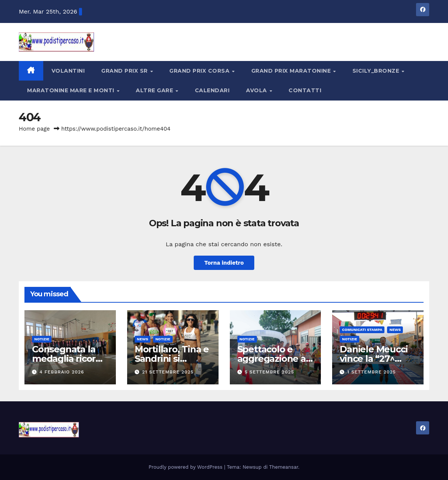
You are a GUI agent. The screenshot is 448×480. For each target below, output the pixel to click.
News (143, 339)
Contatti (305, 90)
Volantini (68, 71)
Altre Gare (155, 90)
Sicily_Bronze (377, 71)
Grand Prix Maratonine (292, 71)
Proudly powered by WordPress (186, 467)
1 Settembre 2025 (371, 372)
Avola (257, 90)
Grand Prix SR (125, 71)
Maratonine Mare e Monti (71, 90)
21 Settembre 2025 (168, 372)
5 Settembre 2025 (269, 372)
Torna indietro (224, 263)
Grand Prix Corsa (200, 71)
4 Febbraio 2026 (62, 372)
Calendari (212, 90)
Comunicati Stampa (362, 330)
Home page (34, 129)
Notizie (42, 339)
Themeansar (284, 467)
